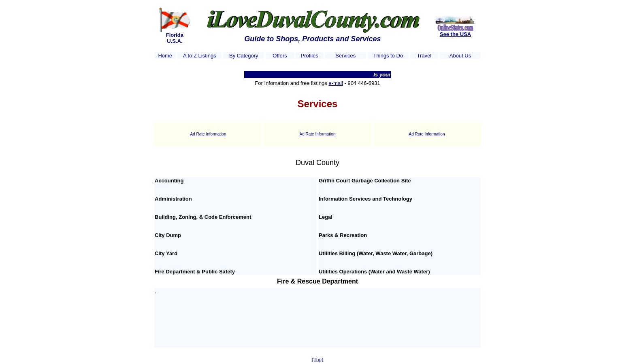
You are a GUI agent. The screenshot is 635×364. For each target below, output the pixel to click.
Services (345, 56)
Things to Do (388, 56)
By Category (244, 56)
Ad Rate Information (208, 134)
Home (165, 56)
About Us (460, 56)
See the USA (455, 34)
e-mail (336, 83)
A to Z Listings (200, 56)
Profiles (309, 56)
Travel (424, 56)
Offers (280, 56)
